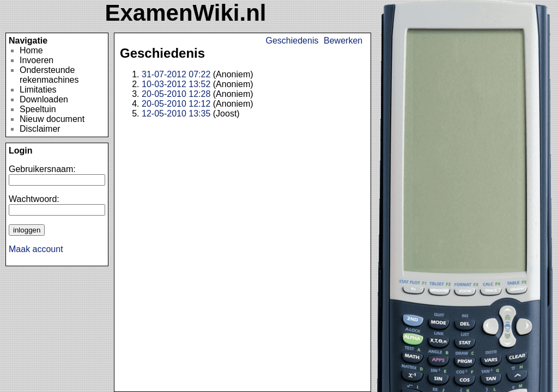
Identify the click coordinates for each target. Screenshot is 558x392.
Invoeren (37, 60)
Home (31, 50)
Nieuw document (52, 119)
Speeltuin (38, 109)
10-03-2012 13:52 (176, 84)
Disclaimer (40, 129)
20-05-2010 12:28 (176, 94)
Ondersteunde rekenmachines (49, 75)
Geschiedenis (292, 41)
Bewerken (343, 41)
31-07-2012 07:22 (176, 74)
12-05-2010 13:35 (176, 114)
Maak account (36, 249)
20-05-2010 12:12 (176, 104)
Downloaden (44, 99)
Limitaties (38, 90)
